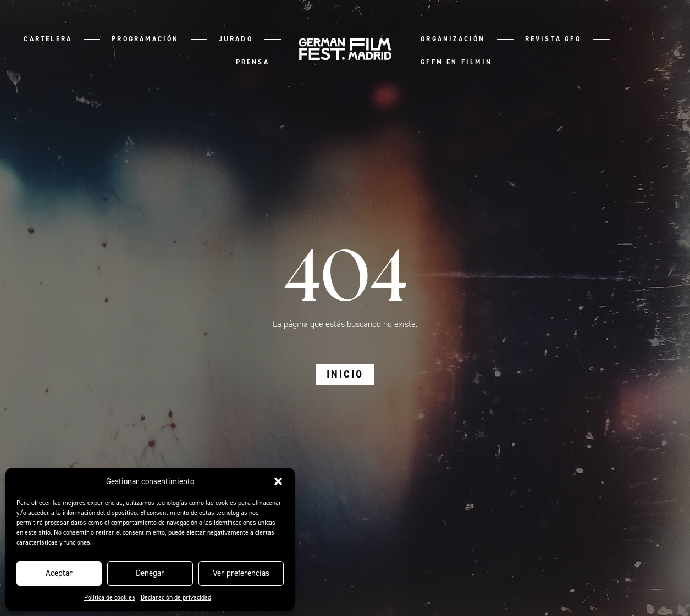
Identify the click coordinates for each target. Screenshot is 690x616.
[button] (278, 481)
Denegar (150, 573)
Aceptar (59, 573)
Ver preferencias (241, 573)
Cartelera (48, 39)
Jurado (236, 39)
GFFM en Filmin (456, 62)
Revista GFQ (553, 39)
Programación (145, 39)
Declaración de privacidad (176, 597)
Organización (453, 39)
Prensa (253, 62)
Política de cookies (110, 597)
